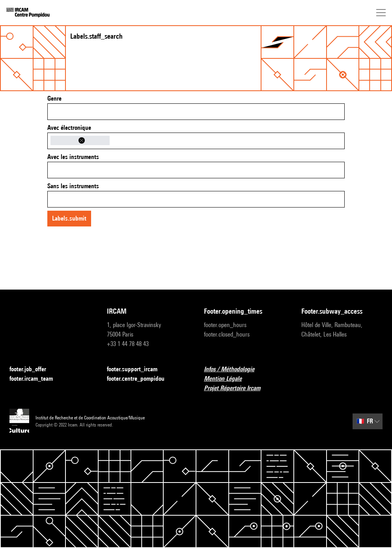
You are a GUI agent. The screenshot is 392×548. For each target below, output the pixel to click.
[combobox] (196, 112)
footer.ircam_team (36, 379)
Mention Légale (228, 379)
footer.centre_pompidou (140, 379)
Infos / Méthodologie (234, 369)
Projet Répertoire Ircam (237, 388)
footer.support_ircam (137, 369)
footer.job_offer (33, 369)
